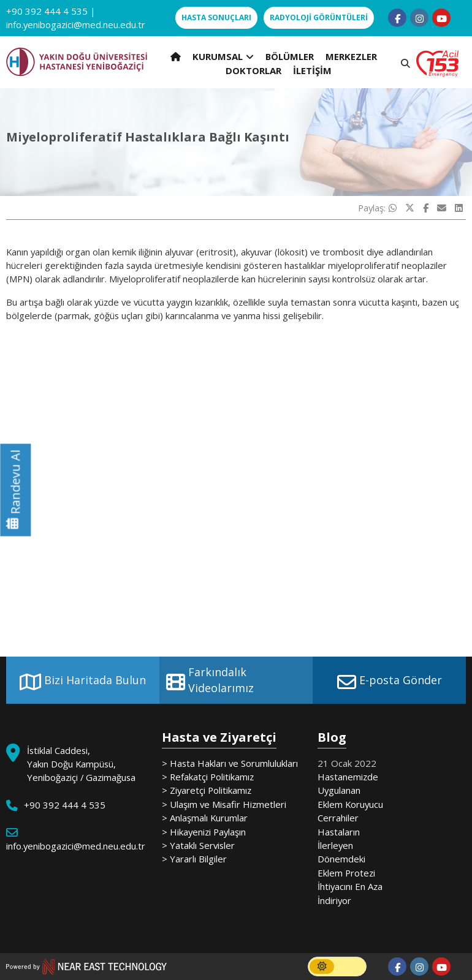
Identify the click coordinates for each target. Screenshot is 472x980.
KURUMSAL (223, 56)
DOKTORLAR (253, 70)
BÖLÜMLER (290, 56)
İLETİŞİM (312, 70)
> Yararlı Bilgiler (194, 859)
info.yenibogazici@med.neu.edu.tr (76, 24)
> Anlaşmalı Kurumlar (205, 818)
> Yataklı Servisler (198, 845)
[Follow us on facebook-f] (397, 18)
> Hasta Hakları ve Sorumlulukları (230, 763)
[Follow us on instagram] (419, 18)
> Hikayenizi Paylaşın (204, 832)
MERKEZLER (351, 56)
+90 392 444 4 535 (47, 11)
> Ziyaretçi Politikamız (207, 790)
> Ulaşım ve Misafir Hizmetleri (224, 804)
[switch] (337, 967)
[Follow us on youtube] (441, 18)
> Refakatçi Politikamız (208, 777)
